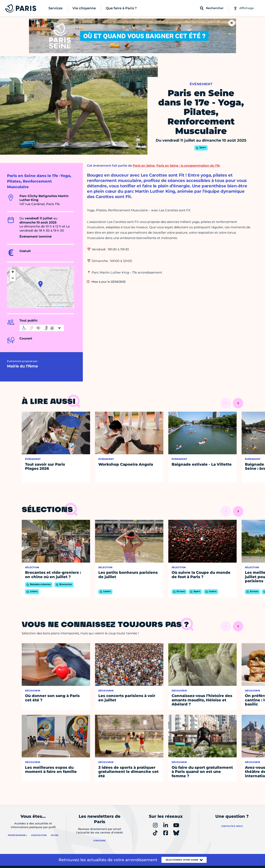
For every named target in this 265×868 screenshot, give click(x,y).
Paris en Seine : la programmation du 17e (188, 166)
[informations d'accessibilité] (42, 328)
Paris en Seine (144, 166)
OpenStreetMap (59, 307)
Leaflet (40, 307)
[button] (40, 284)
